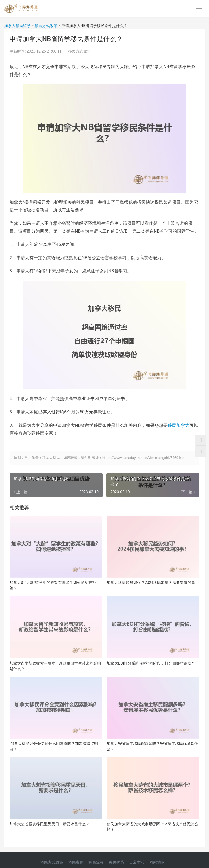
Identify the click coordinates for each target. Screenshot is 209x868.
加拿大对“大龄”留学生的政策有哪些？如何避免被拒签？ (53, 585)
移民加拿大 (179, 425)
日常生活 (137, 862)
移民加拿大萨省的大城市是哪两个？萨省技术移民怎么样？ (152, 827)
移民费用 (76, 862)
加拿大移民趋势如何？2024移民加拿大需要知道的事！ (153, 583)
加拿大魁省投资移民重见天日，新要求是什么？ (50, 824)
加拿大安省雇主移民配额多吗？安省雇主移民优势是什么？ (152, 746)
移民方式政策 (52, 862)
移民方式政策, (80, 51)
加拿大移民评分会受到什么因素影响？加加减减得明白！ (54, 746)
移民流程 (96, 862)
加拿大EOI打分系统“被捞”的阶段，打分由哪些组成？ (151, 663)
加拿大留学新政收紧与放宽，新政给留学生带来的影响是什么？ (55, 666)
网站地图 (157, 862)
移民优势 (116, 862)
